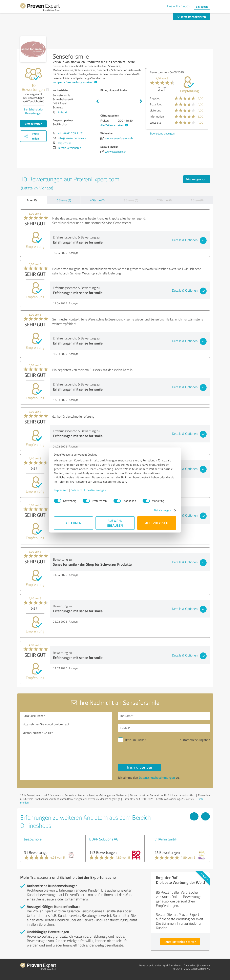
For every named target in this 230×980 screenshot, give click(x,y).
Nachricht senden (140, 767)
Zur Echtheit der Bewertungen (33, 111)
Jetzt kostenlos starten (180, 942)
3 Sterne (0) (131, 200)
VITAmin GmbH (166, 839)
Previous (97, 101)
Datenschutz (190, 965)
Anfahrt (63, 112)
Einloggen (202, 7)
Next (141, 101)
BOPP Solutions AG (104, 839)
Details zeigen (162, 510)
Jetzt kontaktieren (191, 17)
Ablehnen (73, 523)
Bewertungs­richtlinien (150, 965)
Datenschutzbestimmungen (88, 490)
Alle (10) (32, 200)
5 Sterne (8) (64, 200)
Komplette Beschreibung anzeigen (74, 82)
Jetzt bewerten (33, 124)
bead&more (33, 839)
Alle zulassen (157, 523)
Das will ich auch (178, 6)
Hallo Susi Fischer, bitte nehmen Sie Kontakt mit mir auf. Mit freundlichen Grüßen (66, 746)
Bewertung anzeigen (161, 133)
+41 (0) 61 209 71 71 (71, 133)
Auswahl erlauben (115, 523)
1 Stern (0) (197, 200)
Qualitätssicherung (173, 965)
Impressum (61, 490)
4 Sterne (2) (97, 200)
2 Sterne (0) (164, 200)
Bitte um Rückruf (136, 740)
